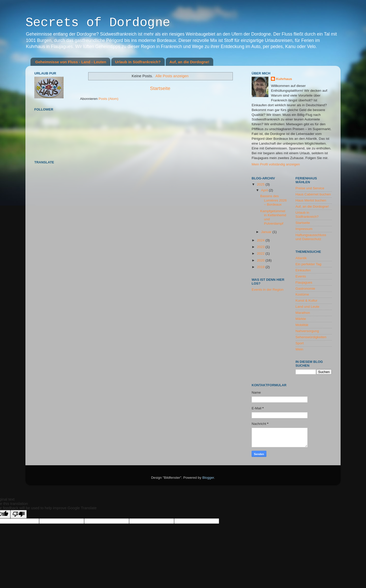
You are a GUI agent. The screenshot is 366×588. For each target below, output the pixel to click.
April (265, 190)
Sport (300, 343)
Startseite (160, 88)
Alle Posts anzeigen (172, 76)
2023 (261, 247)
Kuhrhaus (284, 79)
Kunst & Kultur (307, 300)
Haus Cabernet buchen (313, 194)
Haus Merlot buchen (311, 200)
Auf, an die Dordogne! (189, 62)
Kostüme (302, 294)
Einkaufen (303, 270)
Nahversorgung (307, 331)
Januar (267, 232)
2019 (261, 267)
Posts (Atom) (109, 99)
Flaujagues (304, 282)
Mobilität (302, 325)
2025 (261, 184)
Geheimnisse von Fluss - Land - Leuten (71, 62)
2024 (261, 240)
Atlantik (301, 258)
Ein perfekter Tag (309, 264)
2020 (261, 260)
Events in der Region (268, 290)
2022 (261, 253)
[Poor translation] (19, 514)
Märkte (301, 319)
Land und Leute (308, 307)
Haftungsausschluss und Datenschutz (311, 237)
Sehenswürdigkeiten (311, 337)
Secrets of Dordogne (98, 23)
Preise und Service (310, 188)
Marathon (303, 313)
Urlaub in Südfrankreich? (138, 62)
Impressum (304, 229)
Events (301, 276)
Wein (300, 349)
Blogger (208, 478)
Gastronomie (305, 289)
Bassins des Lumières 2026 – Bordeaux (273, 200)
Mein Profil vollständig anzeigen (276, 164)
